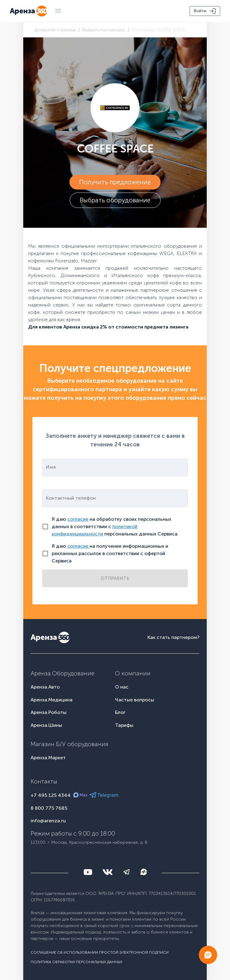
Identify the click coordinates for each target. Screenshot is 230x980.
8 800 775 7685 (49, 808)
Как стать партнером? (173, 637)
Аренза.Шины (46, 725)
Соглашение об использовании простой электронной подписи (100, 952)
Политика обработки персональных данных (76, 962)
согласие (78, 519)
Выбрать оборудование (115, 200)
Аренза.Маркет (48, 758)
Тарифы (124, 725)
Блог (120, 712)
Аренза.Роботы (48, 712)
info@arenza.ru (48, 821)
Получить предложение (115, 182)
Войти (205, 11)
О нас (122, 687)
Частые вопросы (135, 700)
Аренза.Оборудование (63, 673)
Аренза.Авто (45, 687)
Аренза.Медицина (52, 700)
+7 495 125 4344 (51, 795)
